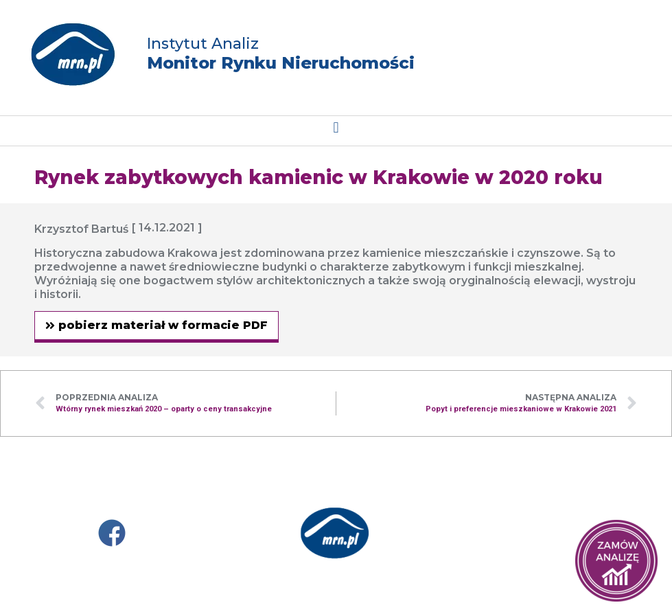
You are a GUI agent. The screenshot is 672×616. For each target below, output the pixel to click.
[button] (336, 127)
